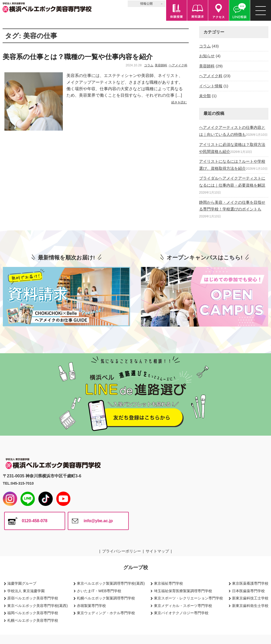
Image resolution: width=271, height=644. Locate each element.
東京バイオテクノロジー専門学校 (181, 613)
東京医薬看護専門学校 (250, 583)
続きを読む (179, 102)
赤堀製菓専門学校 (91, 606)
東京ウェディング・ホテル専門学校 (106, 613)
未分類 (205, 96)
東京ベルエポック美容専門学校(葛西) (38, 606)
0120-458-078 (35, 521)
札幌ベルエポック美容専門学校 (33, 620)
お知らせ (207, 56)
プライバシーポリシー (121, 551)
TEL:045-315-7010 (18, 483)
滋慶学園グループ (22, 583)
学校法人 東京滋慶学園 (26, 591)
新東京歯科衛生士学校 (250, 606)
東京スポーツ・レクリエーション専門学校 (188, 598)
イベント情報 (211, 86)
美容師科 (161, 65)
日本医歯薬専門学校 (248, 591)
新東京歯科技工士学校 (250, 598)
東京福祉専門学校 (168, 583)
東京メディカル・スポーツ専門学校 (183, 606)
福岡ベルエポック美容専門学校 (33, 613)
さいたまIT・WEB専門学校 (99, 591)
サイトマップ (157, 551)
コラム (149, 65)
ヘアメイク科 (178, 65)
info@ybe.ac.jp (98, 521)
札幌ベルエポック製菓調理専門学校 (106, 598)
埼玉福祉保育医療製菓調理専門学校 (183, 591)
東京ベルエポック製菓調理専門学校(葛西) (111, 583)
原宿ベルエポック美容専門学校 (33, 598)
